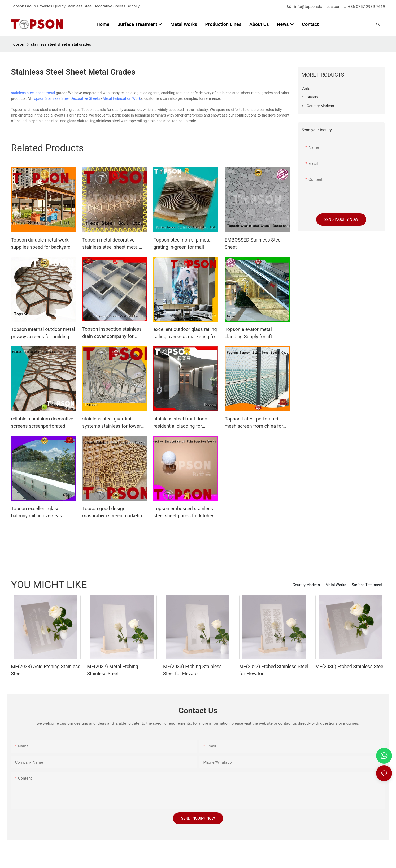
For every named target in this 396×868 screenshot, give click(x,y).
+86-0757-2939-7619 (367, 7)
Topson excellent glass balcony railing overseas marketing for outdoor (37, 512)
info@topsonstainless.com (314, 7)
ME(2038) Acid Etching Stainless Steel (46, 670)
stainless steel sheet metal (33, 93)
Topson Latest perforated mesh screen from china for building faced (254, 423)
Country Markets (306, 585)
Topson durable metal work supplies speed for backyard (41, 243)
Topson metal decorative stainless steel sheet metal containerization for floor (110, 244)
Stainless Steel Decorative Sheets (73, 98)
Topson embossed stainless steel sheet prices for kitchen (184, 512)
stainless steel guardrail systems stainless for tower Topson (112, 423)
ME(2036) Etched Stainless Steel (350, 666)
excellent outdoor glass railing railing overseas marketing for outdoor (185, 333)
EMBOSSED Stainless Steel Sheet (253, 243)
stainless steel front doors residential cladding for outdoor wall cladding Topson (185, 423)
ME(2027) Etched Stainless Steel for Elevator (274, 670)
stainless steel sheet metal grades (61, 44)
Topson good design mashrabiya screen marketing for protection (114, 512)
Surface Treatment (367, 585)
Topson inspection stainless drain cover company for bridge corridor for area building (112, 333)
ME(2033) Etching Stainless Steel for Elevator (192, 670)
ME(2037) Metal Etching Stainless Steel (113, 670)
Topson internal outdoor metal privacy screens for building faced (43, 333)
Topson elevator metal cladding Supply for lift (248, 333)
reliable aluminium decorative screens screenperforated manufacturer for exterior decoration (42, 423)
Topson (18, 44)
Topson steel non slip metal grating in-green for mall (182, 243)
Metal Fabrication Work (122, 98)
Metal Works (336, 585)
